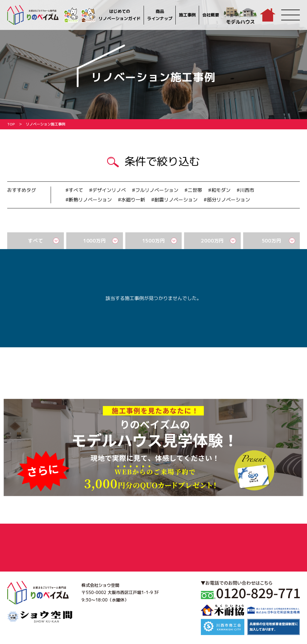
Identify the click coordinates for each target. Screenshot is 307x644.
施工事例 (187, 15)
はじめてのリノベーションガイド (120, 15)
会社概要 (211, 15)
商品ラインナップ (160, 15)
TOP (11, 124)
